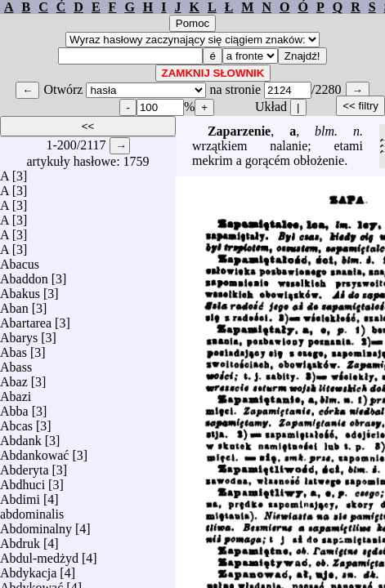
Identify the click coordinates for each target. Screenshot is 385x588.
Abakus (20, 290)
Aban (14, 304)
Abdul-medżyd (39, 554)
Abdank (21, 437)
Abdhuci (22, 481)
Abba (14, 407)
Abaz (14, 378)
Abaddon (24, 275)
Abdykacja (28, 569)
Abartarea (26, 319)
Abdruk (20, 539)
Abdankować (34, 451)
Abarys (19, 334)
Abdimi (20, 495)
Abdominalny (36, 525)
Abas (13, 348)
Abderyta (25, 466)
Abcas (16, 422)
